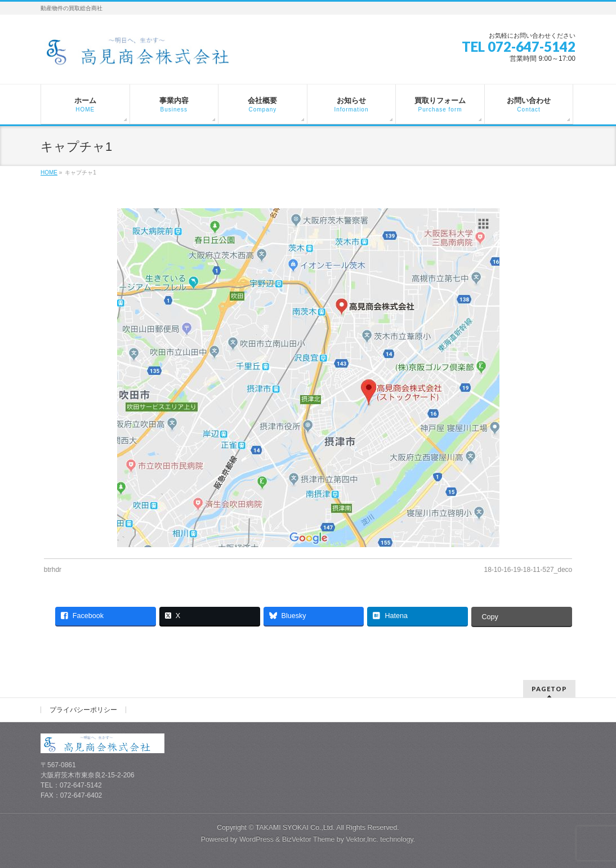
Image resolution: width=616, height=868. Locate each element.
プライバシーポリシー (83, 710)
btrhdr (53, 570)
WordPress (256, 839)
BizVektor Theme (309, 839)
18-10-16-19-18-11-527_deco (528, 570)
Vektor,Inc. (362, 839)
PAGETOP (549, 689)
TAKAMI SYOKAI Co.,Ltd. (295, 827)
